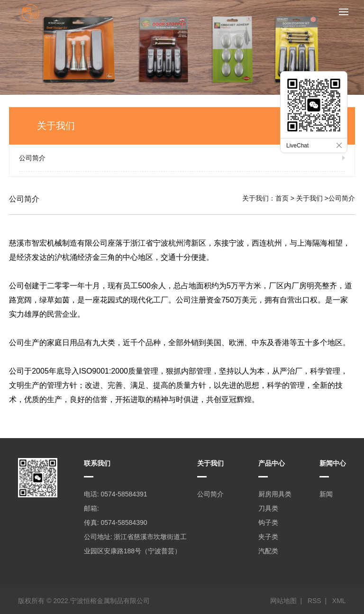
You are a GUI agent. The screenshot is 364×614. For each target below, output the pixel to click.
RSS (314, 601)
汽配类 (268, 551)
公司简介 (32, 158)
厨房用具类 (275, 494)
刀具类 (268, 508)
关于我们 (309, 198)
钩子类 (268, 522)
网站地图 (283, 601)
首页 (282, 198)
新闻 (326, 494)
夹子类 (268, 537)
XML (339, 601)
